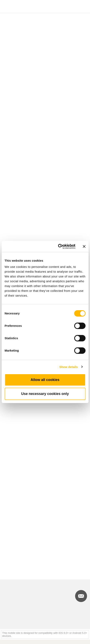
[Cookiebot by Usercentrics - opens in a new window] (58, 246)
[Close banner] (84, 246)
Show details (69, 367)
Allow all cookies (45, 380)
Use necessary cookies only (45, 394)
